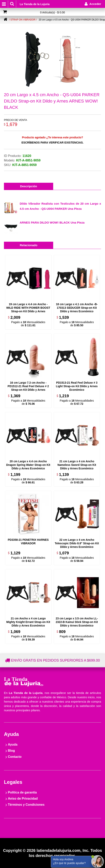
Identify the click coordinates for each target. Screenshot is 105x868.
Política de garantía (22, 792)
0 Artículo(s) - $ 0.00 (52, 12)
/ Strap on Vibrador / (23, 20)
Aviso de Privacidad (23, 799)
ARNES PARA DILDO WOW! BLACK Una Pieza (52, 222)
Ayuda (13, 744)
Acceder (95, 4)
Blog (11, 751)
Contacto (15, 757)
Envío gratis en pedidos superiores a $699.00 (55, 660)
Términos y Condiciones (26, 805)
